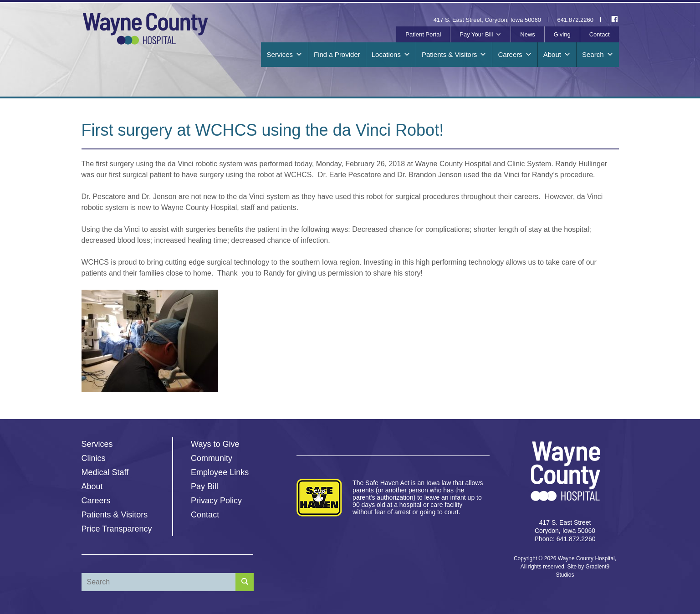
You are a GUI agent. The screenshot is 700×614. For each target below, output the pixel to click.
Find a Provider (337, 54)
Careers (515, 55)
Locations (391, 55)
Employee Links (220, 472)
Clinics (94, 458)
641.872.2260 (576, 20)
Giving (562, 34)
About (557, 55)
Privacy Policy (216, 501)
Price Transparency (117, 529)
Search (598, 55)
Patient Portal (423, 34)
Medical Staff (105, 472)
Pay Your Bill (480, 35)
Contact (600, 34)
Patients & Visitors (454, 55)
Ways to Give (215, 444)
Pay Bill (204, 486)
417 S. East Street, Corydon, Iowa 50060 (487, 20)
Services (284, 55)
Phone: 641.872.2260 (565, 539)
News (528, 34)
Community (212, 458)
